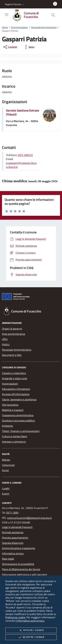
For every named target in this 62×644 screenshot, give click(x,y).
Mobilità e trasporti (13, 410)
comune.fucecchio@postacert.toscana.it (29, 518)
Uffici (5, 339)
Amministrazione (19, 27)
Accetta (31, 637)
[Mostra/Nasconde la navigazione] (7, 15)
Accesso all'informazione (16, 394)
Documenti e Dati (12, 355)
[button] (15, 4)
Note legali (8, 559)
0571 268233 (25, 155)
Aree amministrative (14, 334)
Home (5, 27)
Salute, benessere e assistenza (19, 399)
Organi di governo (12, 329)
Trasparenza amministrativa (18, 415)
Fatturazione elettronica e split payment (25, 574)
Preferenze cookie (15, 617)
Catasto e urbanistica (14, 373)
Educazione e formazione (16, 389)
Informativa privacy (13, 553)
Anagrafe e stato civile (15, 378)
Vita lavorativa (10, 405)
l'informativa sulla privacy (30, 621)
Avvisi (5, 470)
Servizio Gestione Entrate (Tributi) (22, 112)
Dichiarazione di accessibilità (18, 564)
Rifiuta (31, 630)
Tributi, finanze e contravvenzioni (21, 431)
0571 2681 (13, 513)
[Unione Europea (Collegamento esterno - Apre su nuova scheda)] (31, 297)
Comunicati (8, 465)
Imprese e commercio (14, 442)
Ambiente (7, 426)
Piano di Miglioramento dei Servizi (21, 569)
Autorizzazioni (10, 384)
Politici (6, 344)
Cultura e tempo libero (15, 436)
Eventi (6, 494)
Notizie (6, 460)
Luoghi (6, 488)
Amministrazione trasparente (19, 548)
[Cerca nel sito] (53, 15)
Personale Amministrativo (44, 27)
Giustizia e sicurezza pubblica (18, 420)
